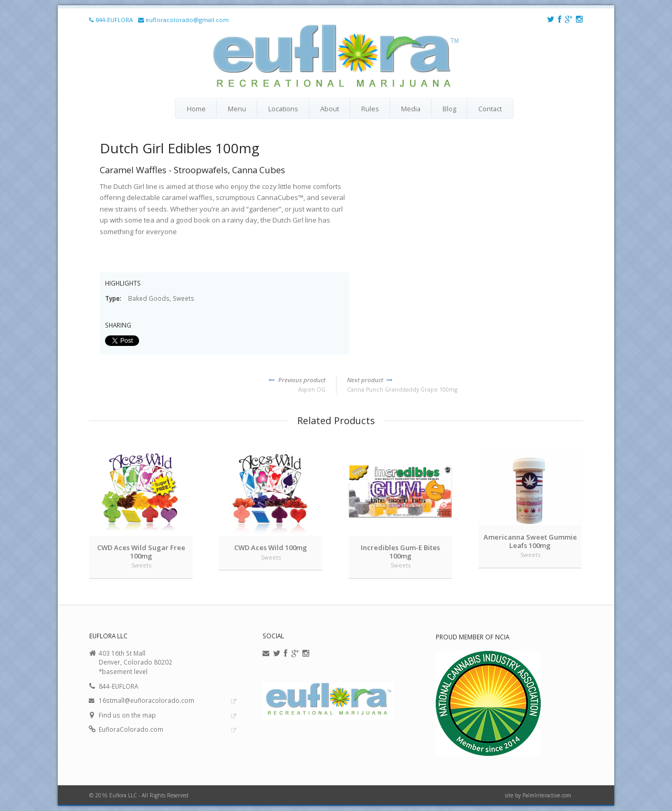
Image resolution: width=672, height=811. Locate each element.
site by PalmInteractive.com (538, 795)
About (330, 109)
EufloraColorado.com (131, 729)
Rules (370, 109)
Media (411, 109)
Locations (283, 109)
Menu (237, 109)
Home (196, 109)
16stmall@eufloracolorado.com (146, 700)
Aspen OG (207, 384)
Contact (490, 109)
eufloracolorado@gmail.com (187, 20)
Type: (114, 298)
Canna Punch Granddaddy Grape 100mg (465, 384)
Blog (449, 109)
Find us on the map (127, 715)
